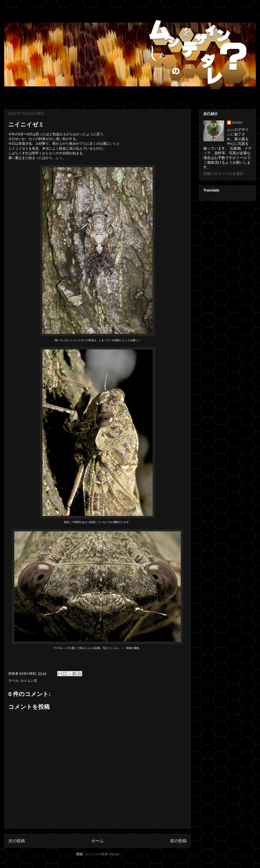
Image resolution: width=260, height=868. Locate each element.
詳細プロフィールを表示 (223, 174)
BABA (237, 123)
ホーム (97, 841)
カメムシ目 (29, 681)
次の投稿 (17, 841)
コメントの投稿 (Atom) (102, 854)
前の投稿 (178, 841)
